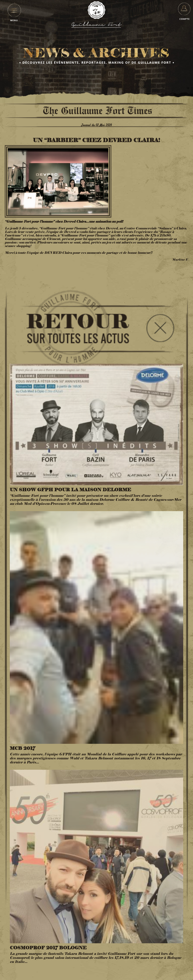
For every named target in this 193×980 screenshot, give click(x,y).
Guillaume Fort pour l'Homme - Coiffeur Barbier (96, 10)
